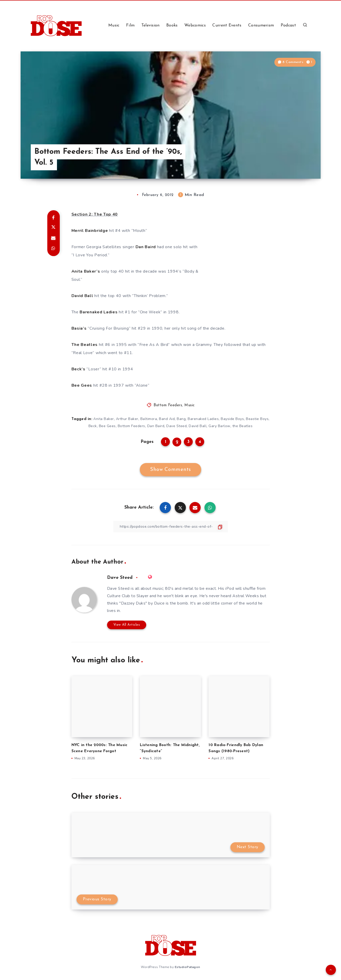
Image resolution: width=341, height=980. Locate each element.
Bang (181, 419)
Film (130, 25)
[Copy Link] (171, 527)
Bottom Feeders (168, 405)
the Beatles (243, 426)
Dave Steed (176, 426)
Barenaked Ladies (203, 419)
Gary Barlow (219, 426)
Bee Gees (107, 426)
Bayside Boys (232, 419)
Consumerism (261, 25)
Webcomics (195, 25)
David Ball (198, 426)
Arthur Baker (127, 419)
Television (151, 25)
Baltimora (149, 419)
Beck (93, 426)
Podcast (288, 25)
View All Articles (127, 625)
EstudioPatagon (187, 967)
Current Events (227, 25)
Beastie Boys (257, 419)
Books (172, 25)
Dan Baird (156, 426)
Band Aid (167, 419)
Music (114, 25)
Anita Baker (104, 419)
